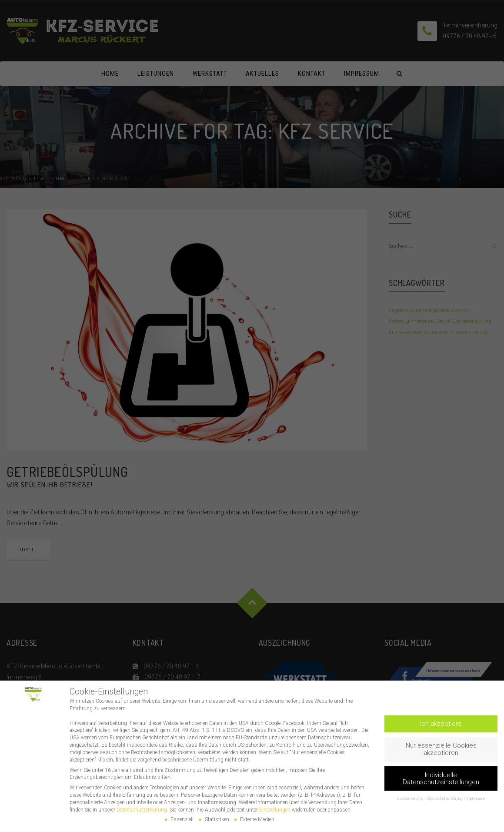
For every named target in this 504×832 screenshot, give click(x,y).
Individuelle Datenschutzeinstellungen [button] (441, 779)
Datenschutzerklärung (142, 810)
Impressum (476, 798)
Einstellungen (275, 810)
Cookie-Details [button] (411, 798)
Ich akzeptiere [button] (441, 724)
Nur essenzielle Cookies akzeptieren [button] (441, 749)
